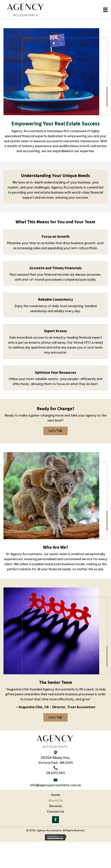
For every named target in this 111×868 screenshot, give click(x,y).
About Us (55, 801)
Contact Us (56, 812)
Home (56, 795)
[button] (55, 431)
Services (55, 806)
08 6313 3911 (56, 773)
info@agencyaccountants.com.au (56, 785)
